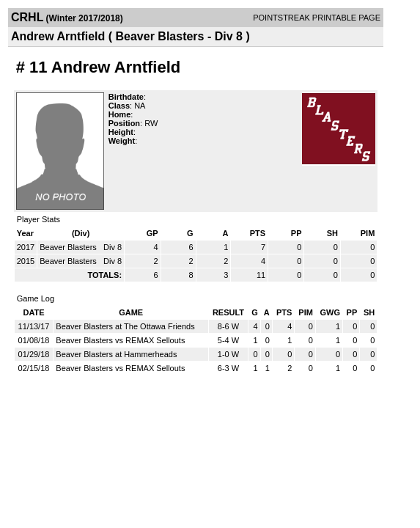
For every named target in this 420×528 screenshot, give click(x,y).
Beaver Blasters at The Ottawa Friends (125, 326)
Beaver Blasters (69, 247)
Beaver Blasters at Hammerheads (116, 354)
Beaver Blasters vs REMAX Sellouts (120, 340)
